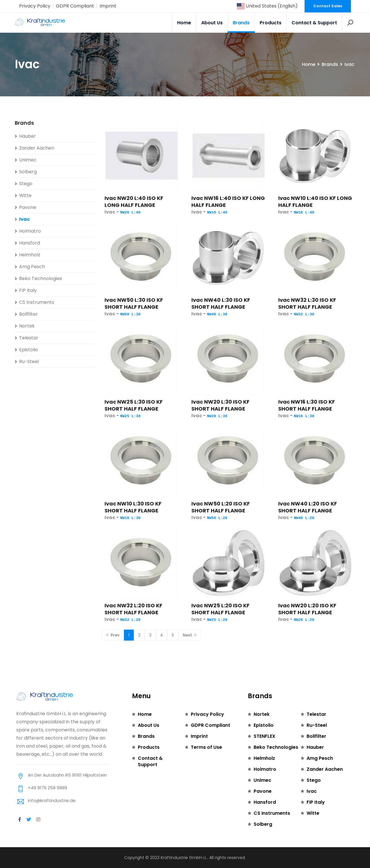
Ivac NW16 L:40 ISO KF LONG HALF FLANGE (228, 202)
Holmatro (30, 231)
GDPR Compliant (75, 6)
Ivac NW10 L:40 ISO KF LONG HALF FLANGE (315, 202)
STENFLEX (264, 736)
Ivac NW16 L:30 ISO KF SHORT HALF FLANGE (307, 405)
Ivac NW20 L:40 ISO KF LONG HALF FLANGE (134, 202)
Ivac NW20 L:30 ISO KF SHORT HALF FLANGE (220, 405)
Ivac (24, 219)
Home (184, 23)
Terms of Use (206, 747)
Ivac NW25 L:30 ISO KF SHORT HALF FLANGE (134, 405)
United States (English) (267, 6)
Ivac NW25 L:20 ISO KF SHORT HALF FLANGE (220, 609)
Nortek (27, 326)
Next (190, 635)
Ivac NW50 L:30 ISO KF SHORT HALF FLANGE (134, 303)
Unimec (28, 160)
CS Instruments (37, 302)
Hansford (30, 243)
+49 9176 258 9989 (47, 788)
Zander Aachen (37, 148)
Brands (241, 23)
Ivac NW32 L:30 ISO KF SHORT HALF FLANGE (307, 303)
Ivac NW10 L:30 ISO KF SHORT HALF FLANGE (133, 507)
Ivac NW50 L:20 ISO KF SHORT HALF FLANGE (221, 507)
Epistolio (29, 350)
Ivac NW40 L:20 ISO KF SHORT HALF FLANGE (308, 507)
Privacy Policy (35, 6)
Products (271, 23)
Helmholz (30, 255)
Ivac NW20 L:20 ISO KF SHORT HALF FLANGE (307, 609)
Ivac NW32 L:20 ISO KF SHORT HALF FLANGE (133, 609)
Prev (113, 635)
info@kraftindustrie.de (52, 800)
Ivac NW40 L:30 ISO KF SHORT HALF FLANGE (221, 303)
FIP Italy (28, 290)
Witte (25, 195)
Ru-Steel (29, 362)
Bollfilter (29, 314)
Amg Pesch (32, 267)
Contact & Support (314, 23)
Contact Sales (328, 6)
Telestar (29, 338)
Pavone (28, 207)
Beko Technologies (41, 278)
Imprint (108, 6)
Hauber (28, 136)
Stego (26, 184)
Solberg (28, 172)
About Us (212, 23)
